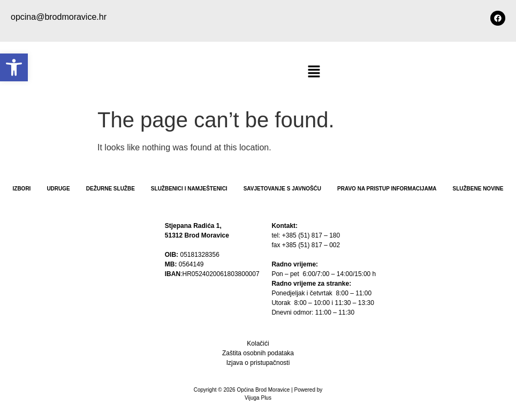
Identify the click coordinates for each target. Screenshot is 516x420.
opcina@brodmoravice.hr (59, 17)
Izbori (22, 189)
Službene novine (478, 189)
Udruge (58, 189)
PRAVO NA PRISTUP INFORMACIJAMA (387, 189)
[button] (14, 67)
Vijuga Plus (258, 398)
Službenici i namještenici (189, 189)
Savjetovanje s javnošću (282, 189)
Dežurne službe (111, 189)
